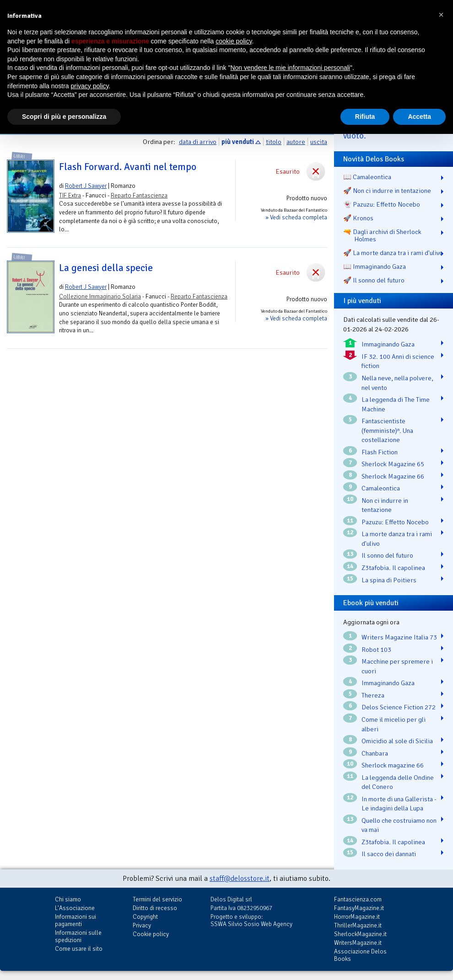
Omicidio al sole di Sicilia (397, 741)
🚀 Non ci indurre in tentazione (387, 191)
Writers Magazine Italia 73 (399, 637)
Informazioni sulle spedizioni (78, 936)
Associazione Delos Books (360, 955)
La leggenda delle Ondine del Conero (398, 782)
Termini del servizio (157, 899)
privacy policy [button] (90, 86)
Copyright (145, 917)
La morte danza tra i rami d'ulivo (397, 539)
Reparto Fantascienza (139, 195)
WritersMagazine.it (358, 943)
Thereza (373, 695)
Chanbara (375, 753)
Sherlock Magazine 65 (393, 464)
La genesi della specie (106, 268)
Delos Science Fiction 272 (399, 707)
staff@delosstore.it (240, 879)
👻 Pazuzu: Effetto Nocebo (382, 204)
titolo (274, 142)
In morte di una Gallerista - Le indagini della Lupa (399, 804)
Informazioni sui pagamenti (75, 920)
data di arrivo (198, 142)
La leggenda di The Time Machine (396, 404)
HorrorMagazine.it (357, 917)
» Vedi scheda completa (296, 217)
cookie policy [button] (234, 41)
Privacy (142, 925)
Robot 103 (376, 650)
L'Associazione (75, 908)
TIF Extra (70, 195)
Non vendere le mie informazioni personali (290, 68)
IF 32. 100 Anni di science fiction (398, 361)
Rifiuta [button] (365, 117)
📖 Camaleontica (367, 177)
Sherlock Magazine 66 (393, 476)
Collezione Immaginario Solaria (100, 296)
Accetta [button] (419, 117)
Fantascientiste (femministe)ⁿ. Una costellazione (387, 430)
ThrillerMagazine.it (358, 925)
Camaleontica (381, 488)
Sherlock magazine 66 (393, 765)
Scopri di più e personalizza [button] (64, 117)
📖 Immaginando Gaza (375, 266)
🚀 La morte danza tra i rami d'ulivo (393, 253)
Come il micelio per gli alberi (394, 724)
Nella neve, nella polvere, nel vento (397, 383)
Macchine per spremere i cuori (397, 666)
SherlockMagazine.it (360, 934)
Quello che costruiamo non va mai (399, 825)
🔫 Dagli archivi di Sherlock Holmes (382, 235)
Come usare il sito (79, 949)
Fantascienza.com (358, 899)
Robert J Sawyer (86, 186)
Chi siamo (68, 899)
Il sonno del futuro (387, 555)
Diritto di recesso (155, 908)
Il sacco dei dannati (389, 854)
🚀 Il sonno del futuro (374, 280)
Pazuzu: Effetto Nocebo (395, 522)
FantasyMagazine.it (359, 908)
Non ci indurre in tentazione (385, 505)
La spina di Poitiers (389, 580)
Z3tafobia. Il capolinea (393, 568)
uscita (319, 142)
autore (296, 142)
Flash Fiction (380, 452)
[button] (441, 15)
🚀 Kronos (358, 218)
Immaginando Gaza (388, 344)
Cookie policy (151, 934)
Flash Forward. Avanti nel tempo (128, 167)
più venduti (238, 142)
